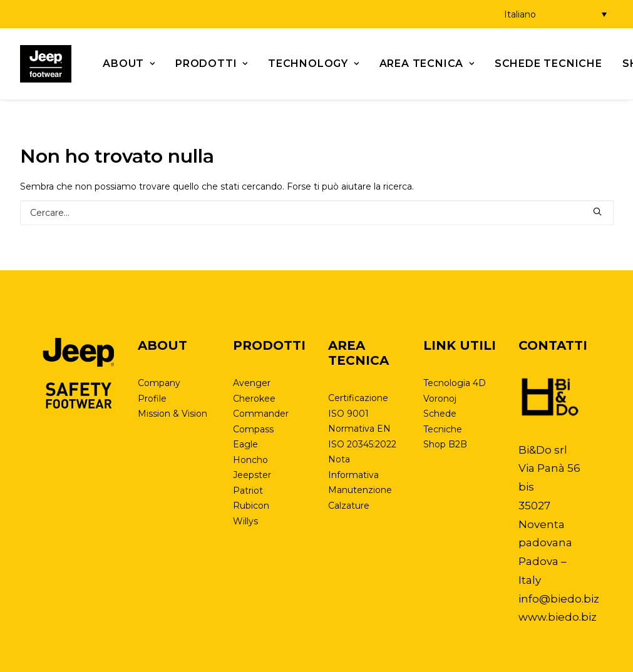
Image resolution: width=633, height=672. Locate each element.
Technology (314, 64)
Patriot (248, 491)
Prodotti (212, 64)
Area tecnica (427, 64)
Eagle (245, 444)
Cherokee (254, 399)
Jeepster (252, 475)
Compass (253, 429)
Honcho (250, 460)
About (129, 64)
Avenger (252, 383)
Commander (261, 414)
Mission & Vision (172, 414)
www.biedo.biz (558, 617)
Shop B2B (445, 444)
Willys (245, 521)
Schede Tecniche (548, 64)
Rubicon (251, 506)
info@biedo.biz (559, 599)
